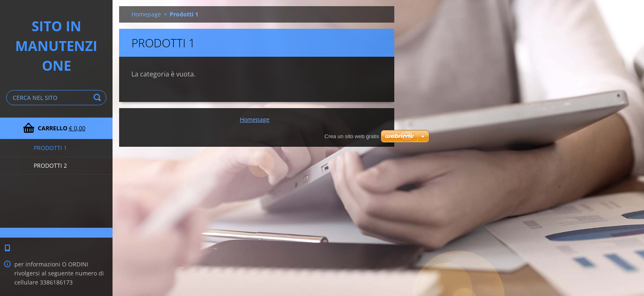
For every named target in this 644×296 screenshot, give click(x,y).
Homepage (146, 14)
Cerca (99, 98)
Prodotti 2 (50, 165)
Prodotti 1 (50, 148)
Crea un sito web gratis (352, 136)
